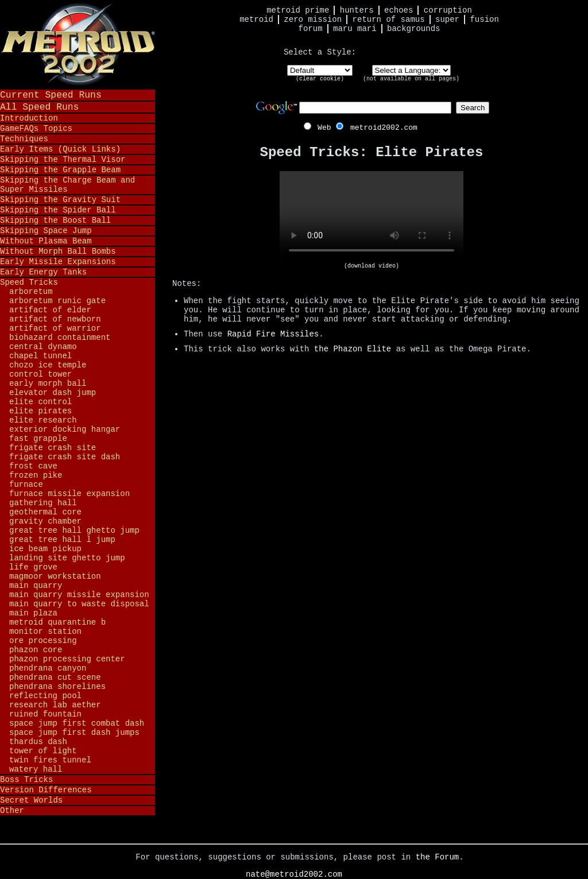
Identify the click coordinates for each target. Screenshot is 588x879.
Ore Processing (43, 641)
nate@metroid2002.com (294, 874)
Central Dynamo (43, 347)
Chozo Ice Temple (48, 365)
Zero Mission (313, 20)
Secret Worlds (31, 800)
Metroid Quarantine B (57, 622)
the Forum (438, 857)
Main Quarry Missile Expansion (79, 595)
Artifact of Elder (50, 310)
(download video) (372, 266)
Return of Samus (389, 20)
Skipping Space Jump (46, 231)
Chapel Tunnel (40, 356)
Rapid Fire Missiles (273, 334)
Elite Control (40, 402)
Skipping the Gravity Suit (60, 200)
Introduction (29, 118)
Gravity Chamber (45, 521)
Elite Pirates (40, 411)
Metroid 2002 (78, 44)
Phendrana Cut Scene (55, 677)
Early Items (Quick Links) (60, 149)
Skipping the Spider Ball (58, 210)
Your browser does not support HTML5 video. (372, 217)
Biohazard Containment (60, 338)
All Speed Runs (39, 107)
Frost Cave (33, 466)
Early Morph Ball (48, 384)
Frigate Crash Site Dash (65, 457)
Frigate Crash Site (53, 448)
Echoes (399, 10)
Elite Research (43, 420)
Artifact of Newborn (55, 319)
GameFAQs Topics (36, 129)
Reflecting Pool (45, 696)
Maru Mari (355, 29)
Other (12, 811)
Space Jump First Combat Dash (77, 723)
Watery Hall (36, 769)
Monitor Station (45, 632)
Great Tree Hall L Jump (62, 540)
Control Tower (40, 374)
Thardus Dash (38, 742)
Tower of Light (43, 751)
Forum (311, 29)
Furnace (26, 485)
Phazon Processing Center (67, 659)
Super (447, 20)
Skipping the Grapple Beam (60, 170)
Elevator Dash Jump (53, 393)
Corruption (448, 10)
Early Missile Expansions (58, 262)
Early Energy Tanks (43, 272)
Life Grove (33, 567)
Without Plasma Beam (46, 241)
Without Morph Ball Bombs (58, 251)
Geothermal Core (45, 512)
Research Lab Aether (55, 705)
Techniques (24, 139)
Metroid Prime (298, 10)
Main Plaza (33, 613)
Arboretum (31, 292)
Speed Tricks (29, 282)
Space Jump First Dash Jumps (74, 733)
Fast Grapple (38, 439)
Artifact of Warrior (55, 328)
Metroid (256, 20)
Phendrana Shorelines (57, 687)
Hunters (357, 10)
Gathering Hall (43, 503)
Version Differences (46, 790)
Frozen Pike (36, 475)
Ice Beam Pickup (45, 549)
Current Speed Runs (51, 95)
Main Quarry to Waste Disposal (79, 604)
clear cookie (320, 79)
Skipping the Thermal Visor (63, 160)
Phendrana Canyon (48, 668)
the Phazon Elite (353, 349)
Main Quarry (36, 586)
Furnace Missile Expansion (69, 494)
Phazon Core (36, 650)
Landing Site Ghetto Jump (67, 558)
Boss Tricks (26, 780)
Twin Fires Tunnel (50, 760)
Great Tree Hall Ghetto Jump (74, 531)
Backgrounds (413, 29)
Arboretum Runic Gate (57, 301)
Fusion (484, 20)
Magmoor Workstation (55, 576)
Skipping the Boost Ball (55, 220)
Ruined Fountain (45, 714)
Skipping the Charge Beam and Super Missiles (67, 185)
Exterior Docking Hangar (65, 429)
